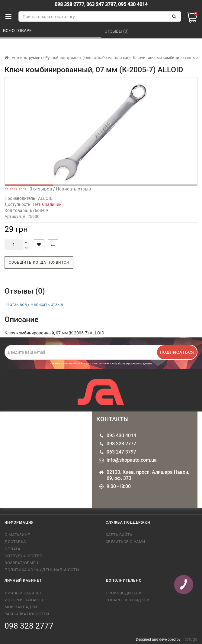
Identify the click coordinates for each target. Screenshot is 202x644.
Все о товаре (18, 31)
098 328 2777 (69, 4)
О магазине (17, 535)
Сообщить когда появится (39, 262)
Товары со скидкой (128, 600)
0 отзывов (40, 189)
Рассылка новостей (27, 614)
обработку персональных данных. (133, 364)
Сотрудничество (23, 556)
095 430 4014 (132, 4)
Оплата (13, 549)
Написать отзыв (74, 189)
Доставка (15, 542)
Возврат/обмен (21, 563)
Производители (124, 593)
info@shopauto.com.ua (132, 460)
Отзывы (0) (117, 31)
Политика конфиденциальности (42, 570)
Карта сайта (119, 535)
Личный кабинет (23, 593)
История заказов (24, 600)
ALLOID (45, 198)
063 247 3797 (101, 4)
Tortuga (190, 639)
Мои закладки (21, 607)
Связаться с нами (126, 542)
